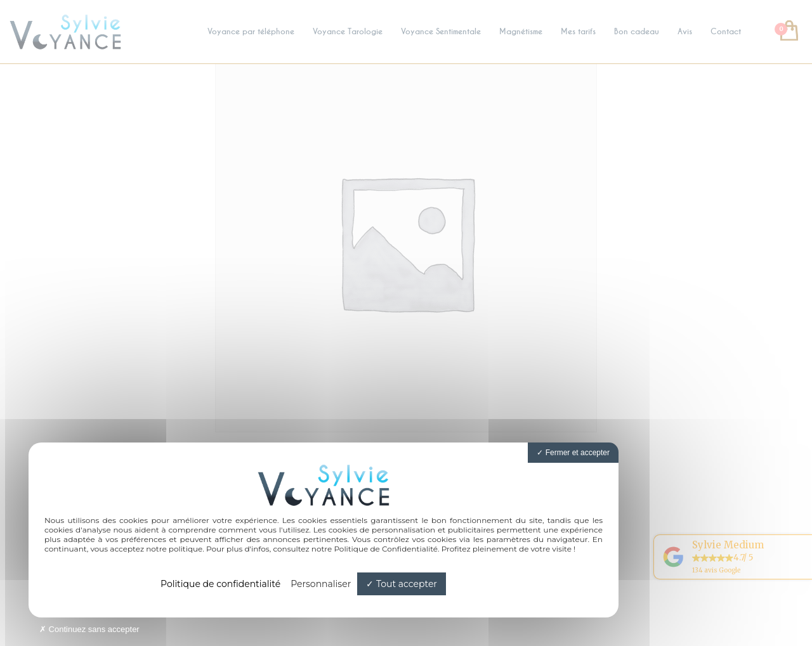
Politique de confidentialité (220, 584)
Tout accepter (402, 584)
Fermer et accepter (573, 453)
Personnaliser (321, 584)
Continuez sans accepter (89, 629)
